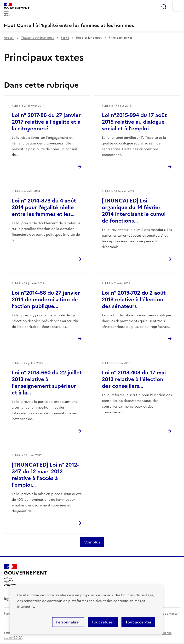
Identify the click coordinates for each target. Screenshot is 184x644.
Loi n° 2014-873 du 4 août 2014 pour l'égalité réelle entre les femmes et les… (44, 207)
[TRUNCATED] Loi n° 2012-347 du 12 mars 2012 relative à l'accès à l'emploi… (45, 475)
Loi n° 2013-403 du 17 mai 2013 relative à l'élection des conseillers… (134, 379)
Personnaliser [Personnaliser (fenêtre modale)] (68, 622)
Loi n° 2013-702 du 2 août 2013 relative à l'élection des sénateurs (134, 300)
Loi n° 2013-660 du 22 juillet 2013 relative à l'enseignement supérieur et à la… (47, 383)
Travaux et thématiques (37, 38)
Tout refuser (103, 622)
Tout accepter (138, 622)
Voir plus (92, 542)
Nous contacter (168, 614)
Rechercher (164, 7)
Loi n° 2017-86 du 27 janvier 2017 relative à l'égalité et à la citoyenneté (46, 122)
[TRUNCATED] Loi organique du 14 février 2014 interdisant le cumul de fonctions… (134, 211)
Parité (65, 38)
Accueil (9, 38)
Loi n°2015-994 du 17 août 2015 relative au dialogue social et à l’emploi (134, 122)
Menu (177, 7)
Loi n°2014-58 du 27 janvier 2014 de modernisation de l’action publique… (46, 300)
